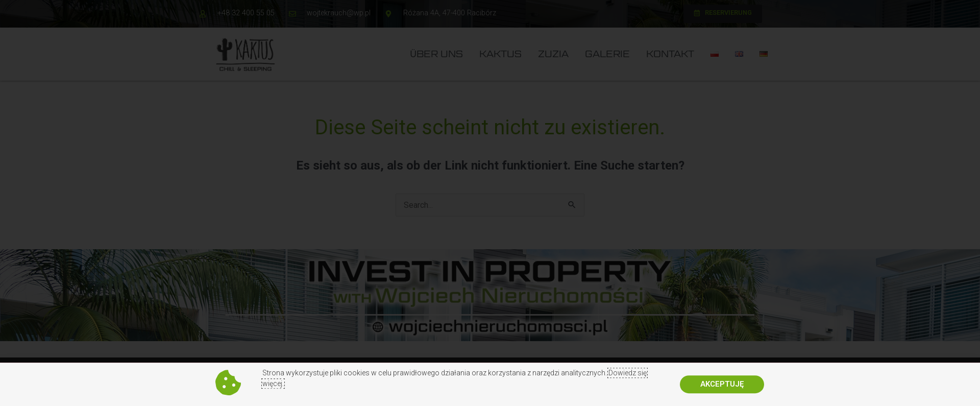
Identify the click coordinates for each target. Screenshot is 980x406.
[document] (490, 203)
